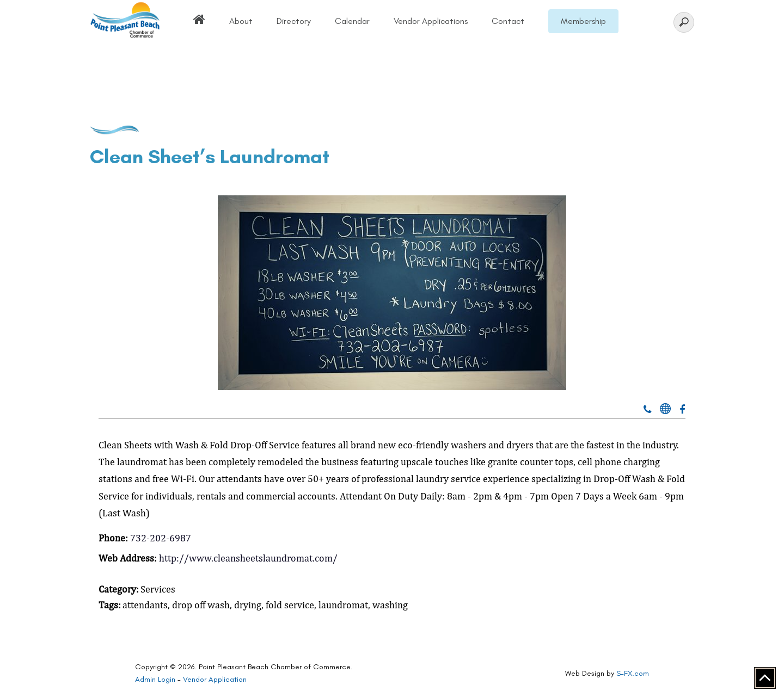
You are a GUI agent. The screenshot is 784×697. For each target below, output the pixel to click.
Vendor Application (215, 679)
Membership (583, 21)
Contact (508, 21)
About (241, 21)
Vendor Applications (431, 21)
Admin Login (155, 679)
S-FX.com (633, 673)
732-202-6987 (161, 538)
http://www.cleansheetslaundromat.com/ (248, 558)
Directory (294, 21)
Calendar (352, 21)
